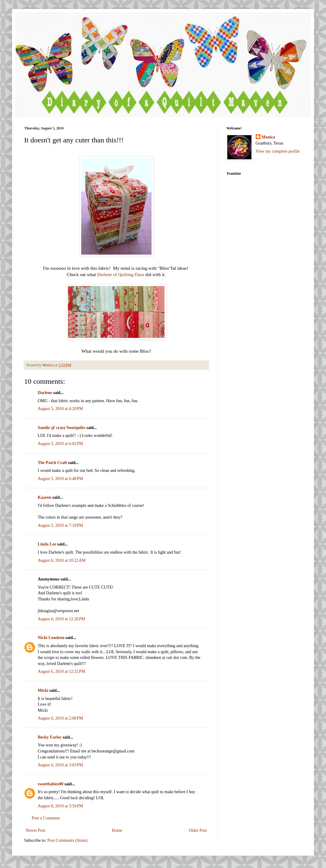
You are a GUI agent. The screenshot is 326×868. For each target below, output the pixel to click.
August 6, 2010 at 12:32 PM (61, 671)
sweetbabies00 (51, 784)
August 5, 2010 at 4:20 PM (60, 409)
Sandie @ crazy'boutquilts (62, 428)
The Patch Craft (52, 463)
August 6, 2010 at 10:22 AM (62, 560)
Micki (43, 690)
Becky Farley (50, 737)
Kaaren (45, 497)
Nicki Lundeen (51, 638)
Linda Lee (47, 544)
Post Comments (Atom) (67, 840)
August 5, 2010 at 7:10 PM (60, 525)
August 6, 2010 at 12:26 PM (61, 619)
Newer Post (35, 830)
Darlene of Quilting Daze (121, 274)
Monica (268, 137)
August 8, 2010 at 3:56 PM (60, 806)
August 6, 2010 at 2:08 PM (60, 718)
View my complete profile (278, 151)
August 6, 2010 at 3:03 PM (60, 765)
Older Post (198, 830)
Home (117, 830)
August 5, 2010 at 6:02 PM (60, 444)
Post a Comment (46, 818)
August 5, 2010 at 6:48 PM (60, 479)
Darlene (45, 393)
